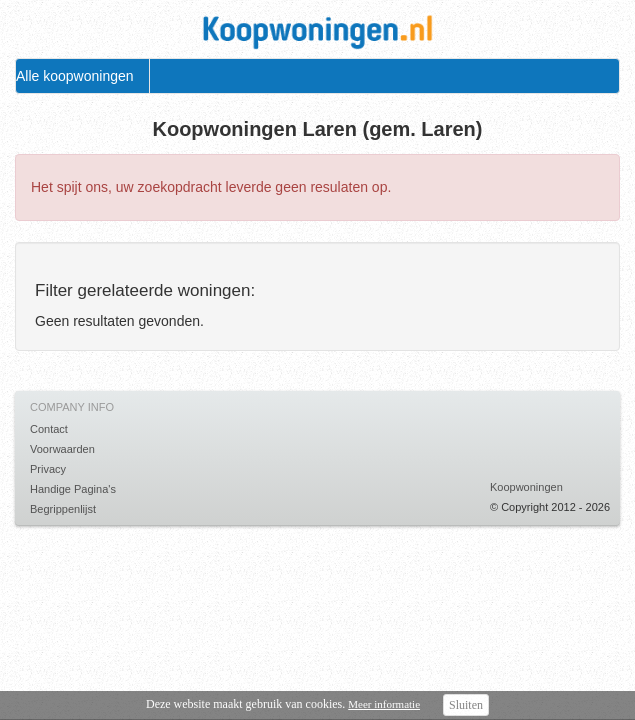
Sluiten (466, 705)
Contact (49, 429)
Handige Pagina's (73, 489)
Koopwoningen (526, 487)
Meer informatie (384, 704)
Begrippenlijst (63, 509)
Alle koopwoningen (75, 76)
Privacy (48, 469)
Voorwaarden (62, 449)
